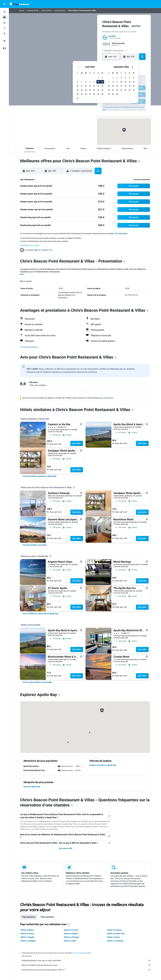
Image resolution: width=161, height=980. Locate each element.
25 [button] (82, 94)
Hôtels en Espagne (28, 941)
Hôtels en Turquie (114, 930)
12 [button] (86, 86)
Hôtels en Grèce (114, 937)
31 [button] (78, 98)
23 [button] (102, 90)
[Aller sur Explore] (4, 34)
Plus (22, 274)
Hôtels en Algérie (71, 934)
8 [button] (98, 82)
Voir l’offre (77, 443)
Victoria (44, 11)
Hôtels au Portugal (71, 937)
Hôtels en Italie (70, 941)
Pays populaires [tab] (29, 917)
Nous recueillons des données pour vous (86, 965)
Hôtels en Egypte (28, 937)
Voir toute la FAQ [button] (65, 848)
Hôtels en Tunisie (71, 930)
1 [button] (98, 78)
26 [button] (86, 94)
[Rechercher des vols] (4, 12)
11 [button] (82, 86)
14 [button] (94, 86)
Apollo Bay (58, 11)
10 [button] (78, 86)
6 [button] (90, 82)
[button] (4, 4)
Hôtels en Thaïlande (115, 941)
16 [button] (102, 86)
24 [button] (78, 94)
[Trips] (4, 41)
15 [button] (98, 86)
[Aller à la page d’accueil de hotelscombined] (19, 4)
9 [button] (102, 82)
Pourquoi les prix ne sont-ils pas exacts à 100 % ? (86, 970)
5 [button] (86, 82)
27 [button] (90, 94)
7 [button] (94, 82)
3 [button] (78, 82)
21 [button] (94, 90)
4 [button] (82, 82)
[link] (40, 476)
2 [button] (102, 78)
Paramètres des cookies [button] (30, 245)
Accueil (22, 11)
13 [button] (90, 86)
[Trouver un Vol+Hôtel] (4, 28)
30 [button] (102, 94)
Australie (30, 11)
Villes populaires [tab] (47, 917)
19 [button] (86, 90)
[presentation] (139, 161)
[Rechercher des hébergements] (4, 17)
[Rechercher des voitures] (4, 23)
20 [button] (90, 90)
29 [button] (98, 94)
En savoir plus (121, 234)
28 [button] (94, 94)
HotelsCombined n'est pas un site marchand (86, 960)
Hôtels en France (28, 934)
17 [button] (78, 90)
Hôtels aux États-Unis (116, 934)
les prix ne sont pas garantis (82, 953)
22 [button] (98, 90)
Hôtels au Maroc (27, 930)
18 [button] (82, 90)
